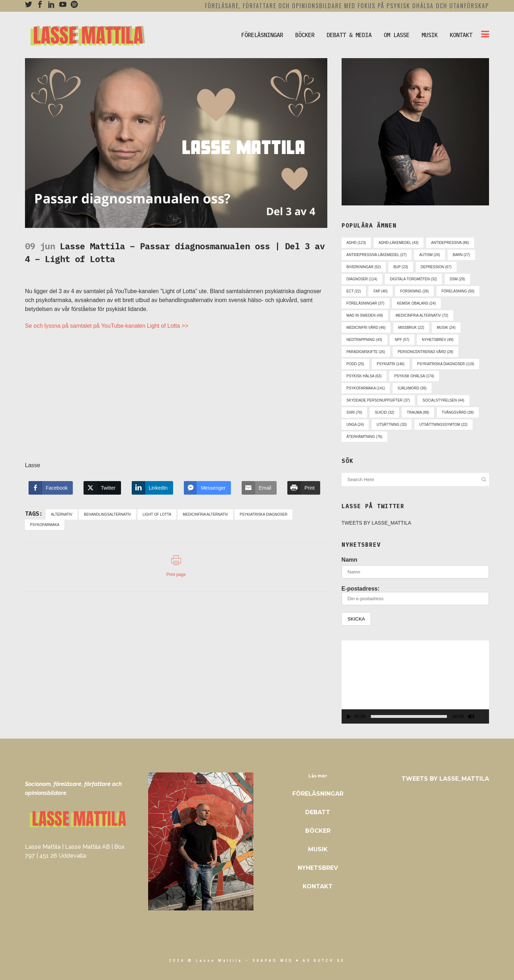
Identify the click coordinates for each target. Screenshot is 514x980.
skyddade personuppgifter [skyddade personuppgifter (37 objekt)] (378, 400)
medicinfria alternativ (205, 514)
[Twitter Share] (102, 488)
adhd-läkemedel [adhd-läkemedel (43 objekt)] (399, 243)
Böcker (318, 831)
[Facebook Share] (51, 488)
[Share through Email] (259, 488)
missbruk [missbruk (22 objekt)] (411, 328)
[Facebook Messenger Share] (207, 488)
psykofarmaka (45, 525)
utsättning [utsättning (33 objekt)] (392, 425)
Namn (349, 560)
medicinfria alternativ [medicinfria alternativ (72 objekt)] (422, 315)
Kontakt (318, 886)
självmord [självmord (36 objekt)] (412, 388)
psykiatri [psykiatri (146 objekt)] (391, 364)
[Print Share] (304, 488)
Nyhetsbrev (318, 868)
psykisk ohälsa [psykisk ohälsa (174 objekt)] (414, 376)
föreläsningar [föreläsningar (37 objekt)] (366, 303)
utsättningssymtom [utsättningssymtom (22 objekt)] (444, 425)
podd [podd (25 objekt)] (355, 364)
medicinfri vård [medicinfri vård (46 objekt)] (366, 328)
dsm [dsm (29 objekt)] (457, 279)
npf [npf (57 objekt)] (402, 340)
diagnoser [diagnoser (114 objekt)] (362, 279)
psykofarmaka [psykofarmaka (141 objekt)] (366, 388)
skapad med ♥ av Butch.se (299, 961)
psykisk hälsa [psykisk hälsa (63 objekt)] (364, 376)
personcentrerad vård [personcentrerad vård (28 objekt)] (425, 352)
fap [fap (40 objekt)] (380, 291)
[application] (415, 682)
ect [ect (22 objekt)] (354, 291)
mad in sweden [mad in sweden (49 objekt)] (365, 315)
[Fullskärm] (484, 717)
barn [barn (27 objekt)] (461, 255)
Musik (318, 849)
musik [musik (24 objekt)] (446, 328)
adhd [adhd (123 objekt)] (356, 243)
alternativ (61, 514)
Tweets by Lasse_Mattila (377, 523)
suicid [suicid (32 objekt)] (384, 412)
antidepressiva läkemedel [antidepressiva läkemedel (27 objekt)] (377, 255)
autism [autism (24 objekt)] (429, 255)
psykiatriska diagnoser (263, 514)
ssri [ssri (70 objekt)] (354, 412)
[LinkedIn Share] (152, 488)
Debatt (318, 812)
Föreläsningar (318, 794)
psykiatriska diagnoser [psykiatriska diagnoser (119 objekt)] (446, 364)
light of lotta (157, 514)
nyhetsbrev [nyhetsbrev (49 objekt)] (438, 340)
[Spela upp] (349, 717)
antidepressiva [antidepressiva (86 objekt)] (450, 243)
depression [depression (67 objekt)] (436, 267)
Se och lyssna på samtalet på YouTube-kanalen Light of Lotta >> (107, 326)
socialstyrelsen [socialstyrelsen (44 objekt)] (444, 400)
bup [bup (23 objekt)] (401, 267)
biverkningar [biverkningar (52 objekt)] (364, 267)
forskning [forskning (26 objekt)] (414, 291)
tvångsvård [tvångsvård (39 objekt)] (458, 412)
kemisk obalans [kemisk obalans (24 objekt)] (416, 303)
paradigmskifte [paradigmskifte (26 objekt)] (366, 352)
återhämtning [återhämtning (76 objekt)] (365, 437)
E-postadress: (415, 595)
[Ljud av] (471, 716)
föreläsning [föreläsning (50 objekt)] (458, 291)
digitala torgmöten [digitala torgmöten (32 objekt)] (413, 279)
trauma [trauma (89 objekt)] (418, 412)
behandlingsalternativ (107, 514)
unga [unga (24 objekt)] (355, 425)
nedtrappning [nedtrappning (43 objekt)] (364, 340)
